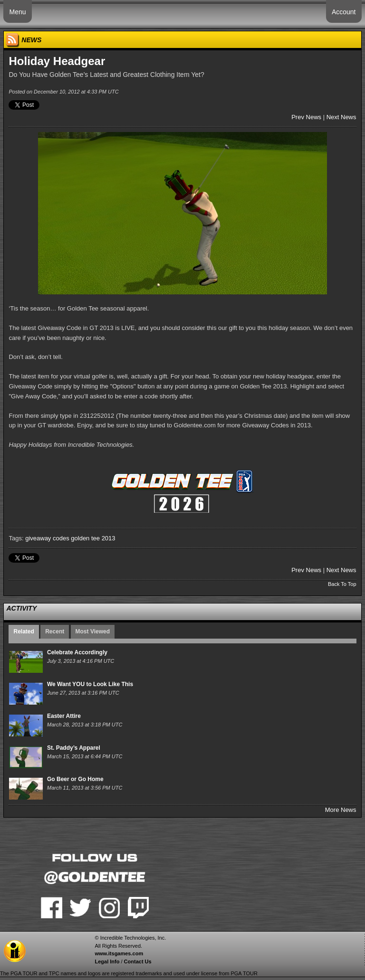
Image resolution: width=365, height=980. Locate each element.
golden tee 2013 (93, 538)
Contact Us (138, 961)
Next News (341, 117)
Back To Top (342, 584)
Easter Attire (64, 716)
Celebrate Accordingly (77, 652)
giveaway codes (47, 538)
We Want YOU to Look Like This (90, 684)
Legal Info (107, 961)
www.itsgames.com (119, 953)
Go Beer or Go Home (75, 779)
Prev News (306, 117)
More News (341, 810)
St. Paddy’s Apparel (74, 748)
